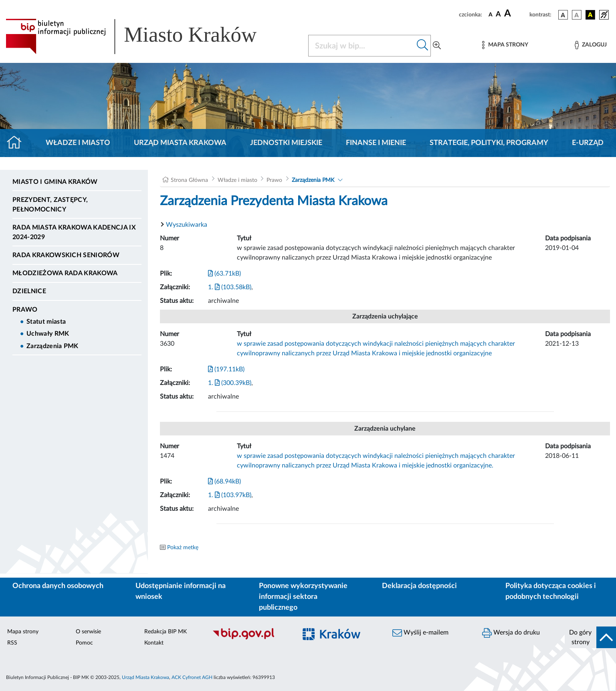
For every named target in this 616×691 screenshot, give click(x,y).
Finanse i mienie (376, 143)
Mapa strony (23, 632)
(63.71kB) (224, 274)
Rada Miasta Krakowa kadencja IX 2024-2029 (74, 232)
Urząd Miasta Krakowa (180, 143)
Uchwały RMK (48, 334)
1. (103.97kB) (230, 495)
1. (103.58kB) (230, 287)
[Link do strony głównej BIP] (143, 36)
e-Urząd (588, 143)
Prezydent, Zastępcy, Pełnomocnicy (50, 205)
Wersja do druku (511, 633)
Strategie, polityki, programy (489, 143)
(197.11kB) (226, 369)
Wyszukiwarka (187, 225)
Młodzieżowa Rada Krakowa (65, 273)
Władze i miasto (78, 143)
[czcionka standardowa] (491, 14)
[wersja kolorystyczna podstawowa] (563, 15)
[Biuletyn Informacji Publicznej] (250, 639)
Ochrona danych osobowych (58, 586)
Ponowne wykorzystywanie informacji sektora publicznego (303, 597)
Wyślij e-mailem (420, 633)
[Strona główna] (17, 143)
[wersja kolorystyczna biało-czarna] (577, 15)
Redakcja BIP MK (166, 632)
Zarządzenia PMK (53, 346)
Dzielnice (29, 291)
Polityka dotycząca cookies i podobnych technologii (551, 591)
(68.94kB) (224, 481)
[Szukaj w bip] (423, 46)
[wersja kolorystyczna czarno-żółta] (590, 15)
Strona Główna (189, 180)
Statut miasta (46, 322)
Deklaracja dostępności (419, 586)
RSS (12, 643)
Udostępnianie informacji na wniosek (181, 591)
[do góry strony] (590, 637)
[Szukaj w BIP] (362, 46)
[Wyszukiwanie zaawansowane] (437, 46)
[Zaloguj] (591, 45)
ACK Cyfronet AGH (192, 677)
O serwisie (88, 632)
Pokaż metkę (183, 548)
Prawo (25, 310)
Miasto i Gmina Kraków (55, 182)
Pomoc (84, 643)
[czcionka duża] (516, 14)
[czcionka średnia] (498, 15)
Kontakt (154, 643)
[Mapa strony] (505, 45)
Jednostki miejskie (286, 143)
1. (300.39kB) (230, 383)
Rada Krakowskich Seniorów (66, 255)
